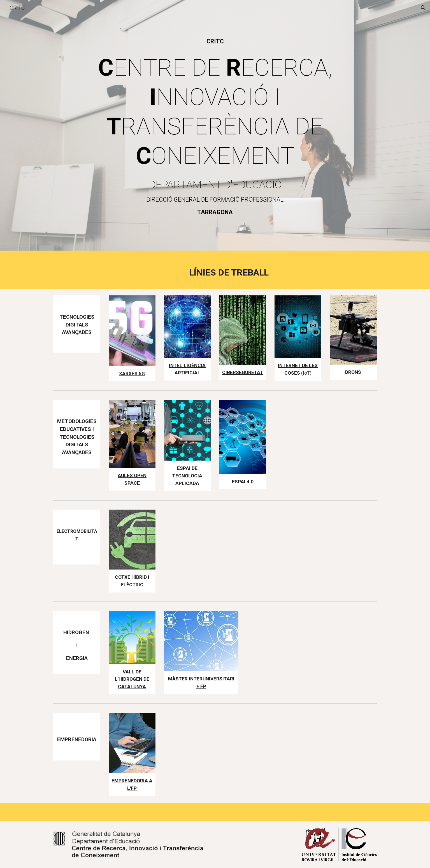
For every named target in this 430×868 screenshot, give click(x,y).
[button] (423, 8)
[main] (215, 41)
